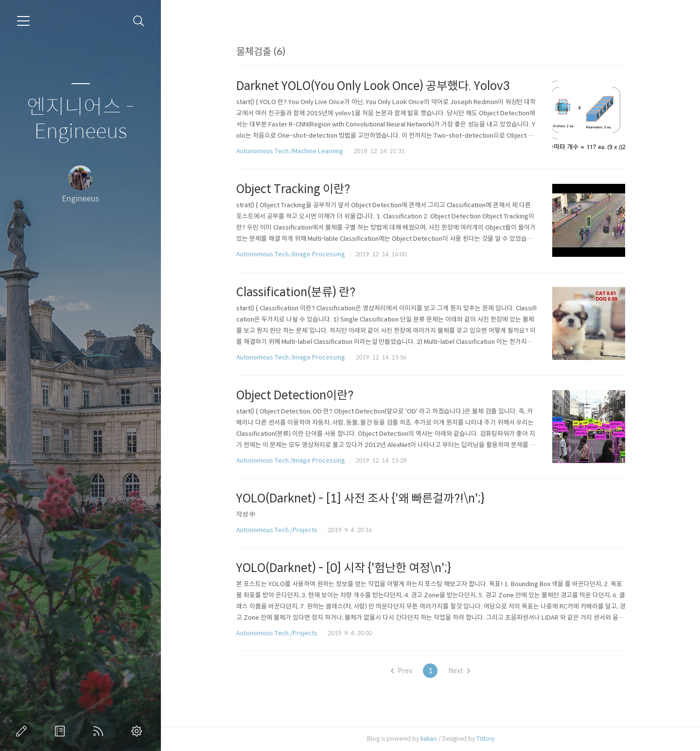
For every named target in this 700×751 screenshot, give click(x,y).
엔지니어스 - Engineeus (80, 119)
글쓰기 (23, 731)
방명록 (62, 731)
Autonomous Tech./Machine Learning (290, 151)
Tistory (485, 739)
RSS (100, 731)
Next (459, 671)
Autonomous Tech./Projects (277, 530)
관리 (139, 731)
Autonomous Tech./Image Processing (291, 254)
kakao (429, 739)
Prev (402, 671)
